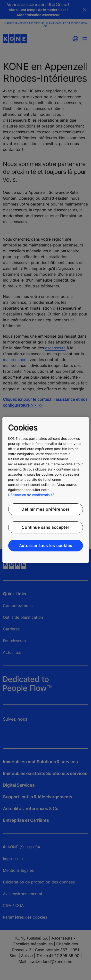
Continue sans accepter (45, 527)
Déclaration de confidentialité (31, 495)
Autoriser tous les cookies (46, 546)
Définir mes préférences (45, 509)
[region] (45, 490)
